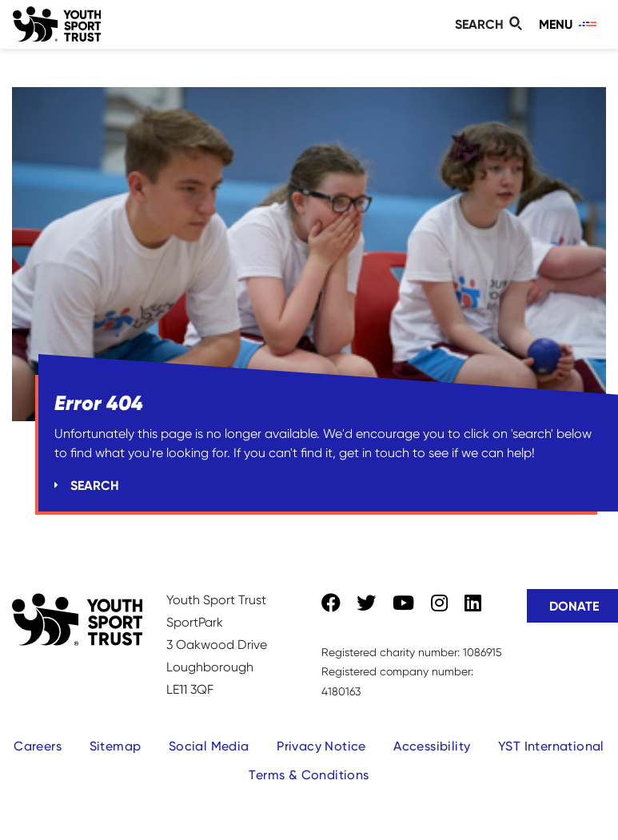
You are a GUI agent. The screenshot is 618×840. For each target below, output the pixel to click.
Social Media (209, 746)
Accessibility (432, 746)
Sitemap (116, 746)
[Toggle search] (491, 24)
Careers (38, 746)
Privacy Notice (321, 746)
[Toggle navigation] (569, 24)
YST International (551, 746)
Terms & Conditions (309, 775)
